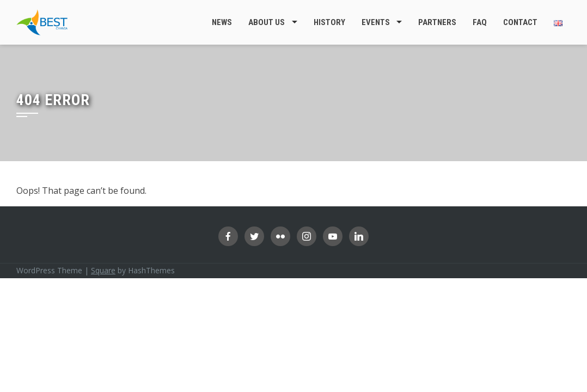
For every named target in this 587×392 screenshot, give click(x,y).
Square (103, 270)
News (222, 22)
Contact (520, 22)
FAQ (480, 22)
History (329, 22)
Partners (437, 22)
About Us (267, 22)
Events (376, 22)
